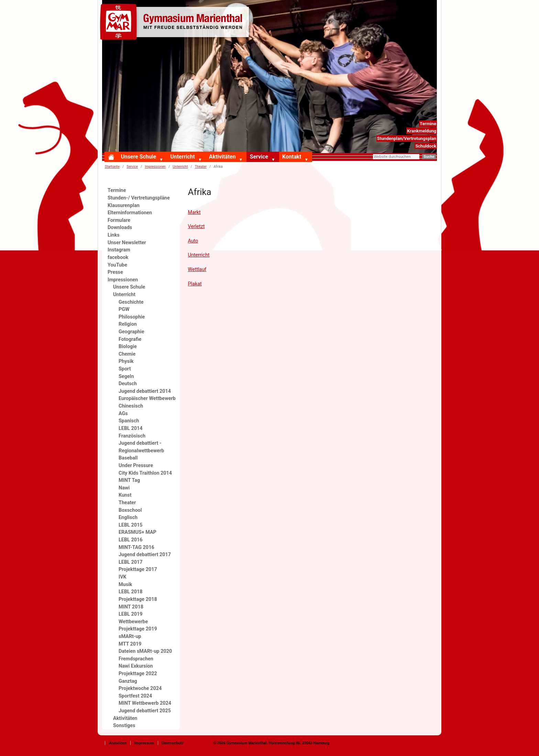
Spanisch (129, 421)
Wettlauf (197, 269)
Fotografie (130, 339)
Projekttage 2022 (138, 674)
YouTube (117, 265)
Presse (115, 272)
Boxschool (130, 510)
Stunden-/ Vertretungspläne (139, 198)
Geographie (131, 332)
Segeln (126, 376)
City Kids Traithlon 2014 (145, 473)
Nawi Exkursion (136, 666)
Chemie (127, 354)
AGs (123, 414)
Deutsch (128, 384)
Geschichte (131, 302)
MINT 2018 (131, 607)
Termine (428, 124)
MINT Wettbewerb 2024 (145, 703)
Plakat (195, 284)
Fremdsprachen (136, 659)
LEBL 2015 (130, 525)
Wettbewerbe (133, 622)
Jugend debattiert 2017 (145, 555)
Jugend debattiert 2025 (145, 711)
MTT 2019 (130, 644)
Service (259, 157)
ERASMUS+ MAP (137, 532)
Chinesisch (131, 406)
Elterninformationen (130, 213)
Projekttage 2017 (138, 569)
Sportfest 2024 (135, 696)
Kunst (125, 495)
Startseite (112, 167)
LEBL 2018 (130, 592)
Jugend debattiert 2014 (145, 391)
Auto (193, 241)
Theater (127, 503)
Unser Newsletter (127, 243)
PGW (124, 309)
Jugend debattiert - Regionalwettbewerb (141, 447)
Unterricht (182, 157)
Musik (125, 585)
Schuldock (426, 146)
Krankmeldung (422, 131)
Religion (128, 324)
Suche (429, 157)
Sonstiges (124, 726)
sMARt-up (130, 636)
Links (114, 235)
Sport (125, 369)
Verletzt (196, 226)
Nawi (124, 488)
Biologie (128, 347)
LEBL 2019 (130, 614)
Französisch (132, 436)
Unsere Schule (139, 157)
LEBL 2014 (130, 428)
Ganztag (128, 681)
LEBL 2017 (130, 562)
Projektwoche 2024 (140, 688)
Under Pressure (136, 466)
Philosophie (132, 317)
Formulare (119, 220)
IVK (123, 577)
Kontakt (292, 157)
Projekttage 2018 (138, 599)
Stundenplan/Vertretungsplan (407, 138)
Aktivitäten (222, 157)
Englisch (128, 517)
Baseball (128, 458)
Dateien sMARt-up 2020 (145, 651)
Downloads (120, 228)
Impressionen (155, 167)
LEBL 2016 (130, 540)
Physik (126, 361)
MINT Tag (129, 480)
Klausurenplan (124, 206)
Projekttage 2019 (138, 629)
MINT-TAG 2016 (136, 547)
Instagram (119, 250)
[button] (163, 160)
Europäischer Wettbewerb (147, 398)
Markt (194, 212)
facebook (118, 257)
